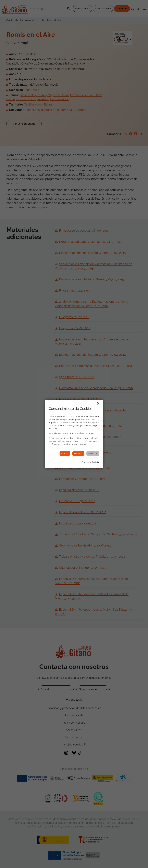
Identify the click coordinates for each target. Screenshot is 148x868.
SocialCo (96, 462)
